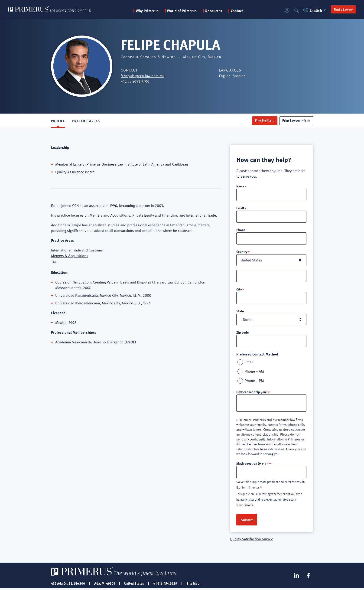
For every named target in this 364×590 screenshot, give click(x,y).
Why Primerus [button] (148, 11)
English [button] (315, 10)
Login (287, 11)
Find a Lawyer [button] (343, 9)
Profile (58, 121)
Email (240, 208)
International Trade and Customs (77, 250)
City (239, 290)
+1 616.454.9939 (165, 585)
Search (296, 11)
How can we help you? (252, 393)
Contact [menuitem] (237, 11)
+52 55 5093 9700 (135, 81)
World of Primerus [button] (182, 11)
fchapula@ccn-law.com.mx (143, 76)
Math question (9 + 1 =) (253, 465)
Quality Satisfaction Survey (251, 541)
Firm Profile (263, 121)
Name (240, 186)
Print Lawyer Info (294, 121)
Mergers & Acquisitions (70, 256)
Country (242, 252)
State (240, 312)
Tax (54, 261)
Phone (241, 230)
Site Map (193, 585)
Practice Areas (86, 121)
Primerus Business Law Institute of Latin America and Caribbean (137, 164)
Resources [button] (214, 11)
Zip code (242, 333)
